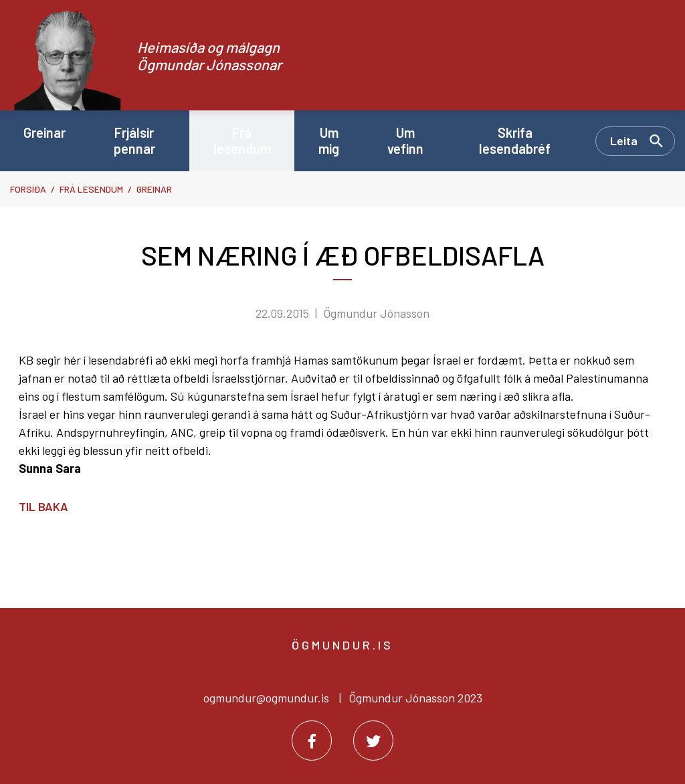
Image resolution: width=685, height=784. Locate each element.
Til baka (43, 506)
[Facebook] (312, 741)
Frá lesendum (91, 189)
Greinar (154, 189)
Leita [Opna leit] (624, 140)
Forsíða (28, 189)
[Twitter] (373, 741)
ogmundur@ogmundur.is (266, 698)
